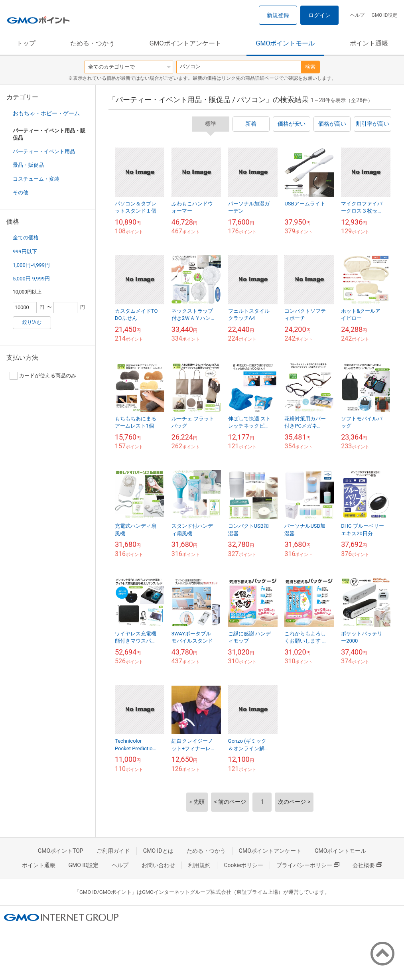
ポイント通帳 (369, 43)
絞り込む (32, 322)
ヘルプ (357, 15)
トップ (26, 43)
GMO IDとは (158, 851)
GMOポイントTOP (61, 851)
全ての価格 (26, 238)
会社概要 (367, 865)
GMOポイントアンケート (185, 43)
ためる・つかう (93, 43)
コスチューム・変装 (36, 179)
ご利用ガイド (113, 851)
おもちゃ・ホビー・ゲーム (46, 113)
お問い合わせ (158, 865)
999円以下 (25, 251)
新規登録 (278, 15)
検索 (310, 67)
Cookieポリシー (243, 865)
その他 (21, 192)
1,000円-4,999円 (31, 265)
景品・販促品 (28, 165)
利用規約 (199, 865)
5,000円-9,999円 (31, 279)
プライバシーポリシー (308, 865)
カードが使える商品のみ (43, 376)
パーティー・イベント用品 (44, 151)
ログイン (319, 15)
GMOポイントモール (286, 43)
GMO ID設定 (384, 15)
